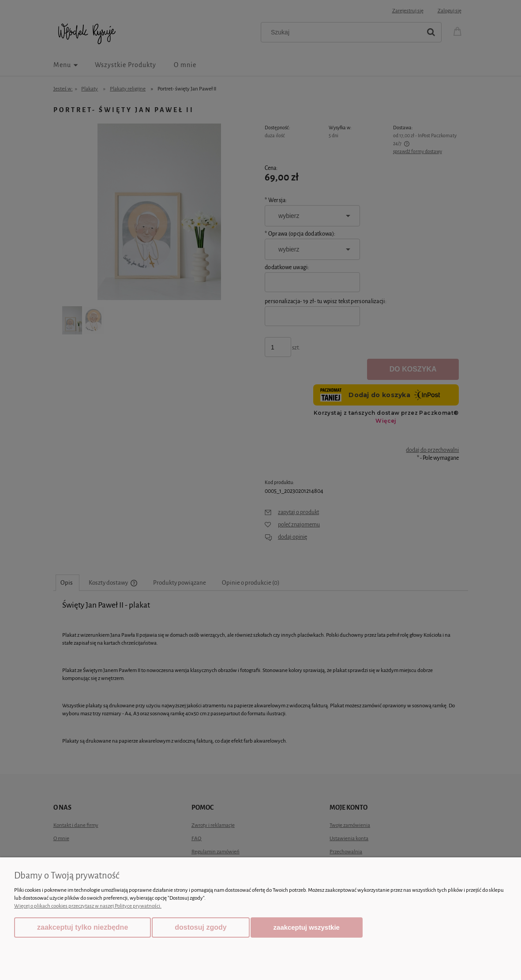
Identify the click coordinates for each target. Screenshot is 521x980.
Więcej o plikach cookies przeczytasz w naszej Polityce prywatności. (88, 906)
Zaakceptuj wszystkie (307, 927)
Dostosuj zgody (201, 927)
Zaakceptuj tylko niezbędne (82, 927)
